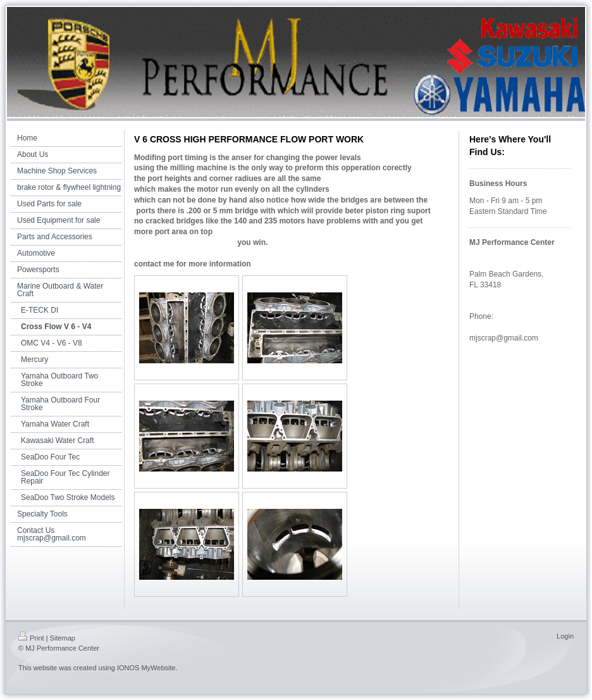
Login (565, 636)
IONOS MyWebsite (146, 668)
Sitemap (63, 638)
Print (31, 638)
